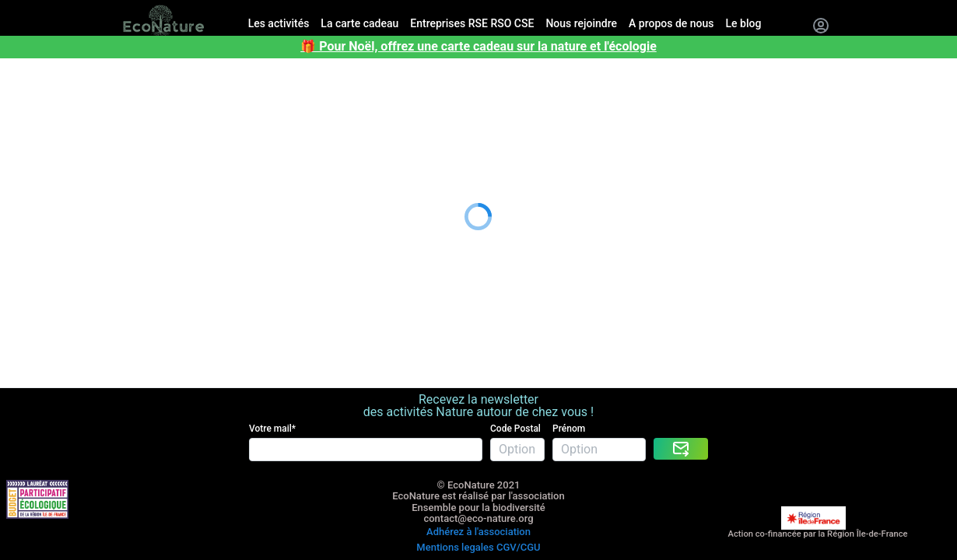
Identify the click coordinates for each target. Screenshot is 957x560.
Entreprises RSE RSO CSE (70, 111)
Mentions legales (455, 504)
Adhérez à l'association (478, 493)
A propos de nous (49, 150)
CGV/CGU (519, 504)
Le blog (20, 169)
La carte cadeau (44, 91)
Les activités (35, 73)
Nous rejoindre (40, 130)
